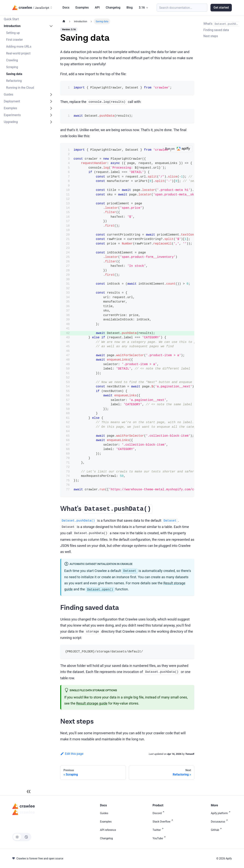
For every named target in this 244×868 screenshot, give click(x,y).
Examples (82, 8)
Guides (104, 813)
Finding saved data (216, 30)
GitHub (217, 830)
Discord (159, 813)
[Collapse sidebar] (29, 792)
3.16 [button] (142, 8)
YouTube (160, 838)
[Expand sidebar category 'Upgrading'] (51, 122)
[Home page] (64, 21)
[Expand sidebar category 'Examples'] (51, 108)
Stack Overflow (163, 822)
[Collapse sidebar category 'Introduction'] (51, 26)
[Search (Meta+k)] (182, 8)
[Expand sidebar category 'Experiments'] (51, 115)
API (97, 8)
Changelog (113, 8)
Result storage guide (92, 703)
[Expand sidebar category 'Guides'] (51, 95)
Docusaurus (220, 822)
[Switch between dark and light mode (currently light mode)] (22, 837)
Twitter (159, 830)
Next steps (211, 36)
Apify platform (221, 813)
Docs (66, 8)
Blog (130, 8)
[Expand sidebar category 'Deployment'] (51, 101)
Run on (179, 149)
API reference (108, 830)
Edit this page (72, 754)
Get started (221, 8)
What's (221, 24)
